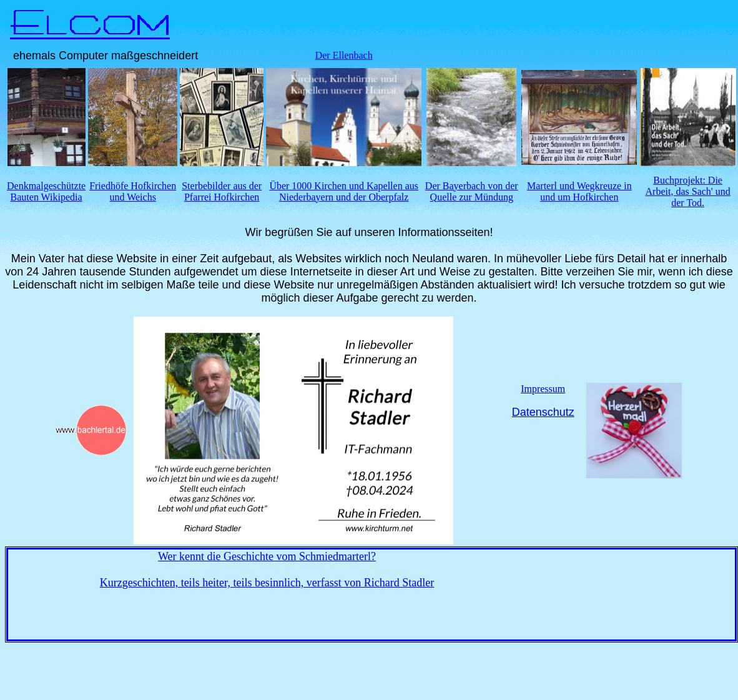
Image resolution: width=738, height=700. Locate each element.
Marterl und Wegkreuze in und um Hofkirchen (579, 191)
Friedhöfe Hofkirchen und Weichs (133, 191)
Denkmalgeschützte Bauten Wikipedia (46, 191)
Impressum (543, 389)
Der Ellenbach (344, 55)
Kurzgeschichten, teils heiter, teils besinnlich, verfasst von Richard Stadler (267, 583)
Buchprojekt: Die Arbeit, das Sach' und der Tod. (688, 191)
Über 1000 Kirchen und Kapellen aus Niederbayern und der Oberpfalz (344, 191)
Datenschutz (543, 412)
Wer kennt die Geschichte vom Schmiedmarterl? (267, 556)
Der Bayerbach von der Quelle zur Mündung (472, 191)
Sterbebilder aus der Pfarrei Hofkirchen (222, 191)
